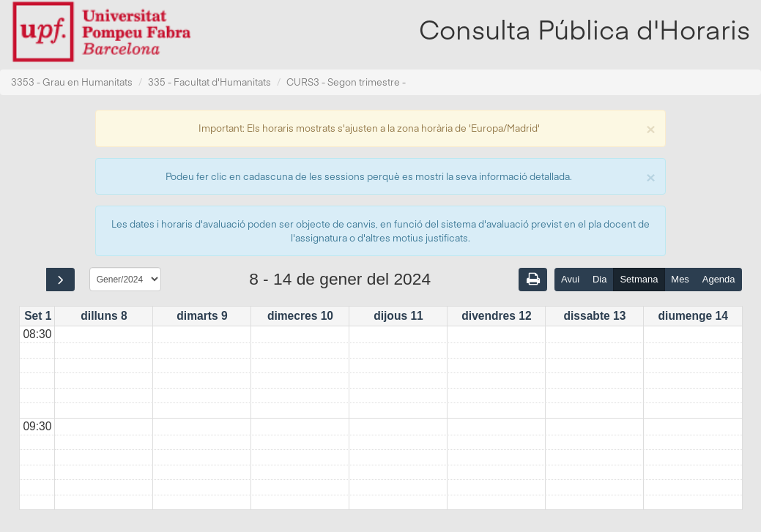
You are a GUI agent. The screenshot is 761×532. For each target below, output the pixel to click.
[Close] (650, 128)
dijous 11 (398, 316)
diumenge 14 (693, 316)
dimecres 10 (300, 316)
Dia (600, 279)
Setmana (639, 279)
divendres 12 (496, 316)
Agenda (719, 279)
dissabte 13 (594, 316)
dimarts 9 (202, 316)
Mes (680, 279)
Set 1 (38, 316)
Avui (570, 279)
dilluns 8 (104, 316)
